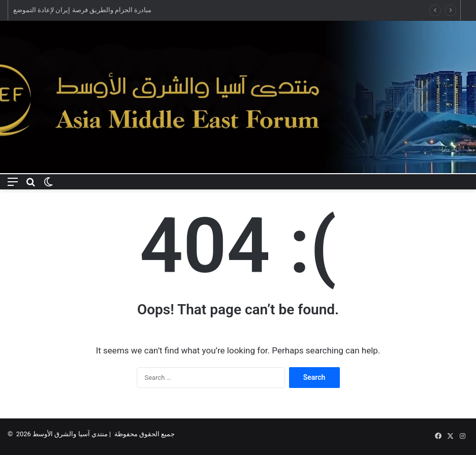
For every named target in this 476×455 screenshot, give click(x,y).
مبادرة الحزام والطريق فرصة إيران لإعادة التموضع (82, 10)
